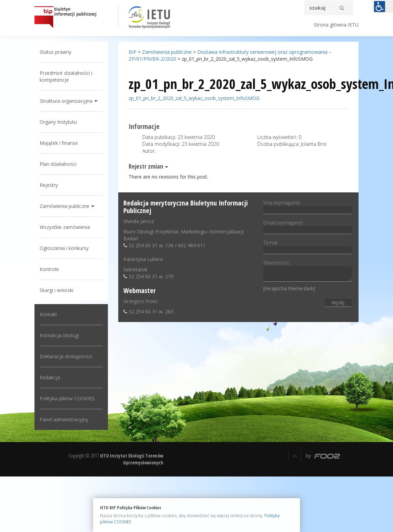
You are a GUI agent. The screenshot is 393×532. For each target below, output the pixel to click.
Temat (307, 246)
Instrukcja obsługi (59, 335)
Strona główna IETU (336, 25)
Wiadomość (307, 271)
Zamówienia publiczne (64, 206)
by (323, 456)
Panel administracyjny (64, 419)
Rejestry (49, 185)
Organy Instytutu (58, 122)
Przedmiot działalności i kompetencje (66, 76)
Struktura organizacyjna (66, 101)
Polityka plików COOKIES (67, 398)
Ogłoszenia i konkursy (64, 248)
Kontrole (49, 269)
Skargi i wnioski (57, 290)
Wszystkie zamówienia (65, 227)
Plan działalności (58, 164)
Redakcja (50, 377)
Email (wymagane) (307, 226)
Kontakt (48, 314)
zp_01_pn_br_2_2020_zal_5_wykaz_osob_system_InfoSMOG (194, 98)
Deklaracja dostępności (66, 356)
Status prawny (56, 52)
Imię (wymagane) (307, 206)
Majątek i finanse (59, 143)
